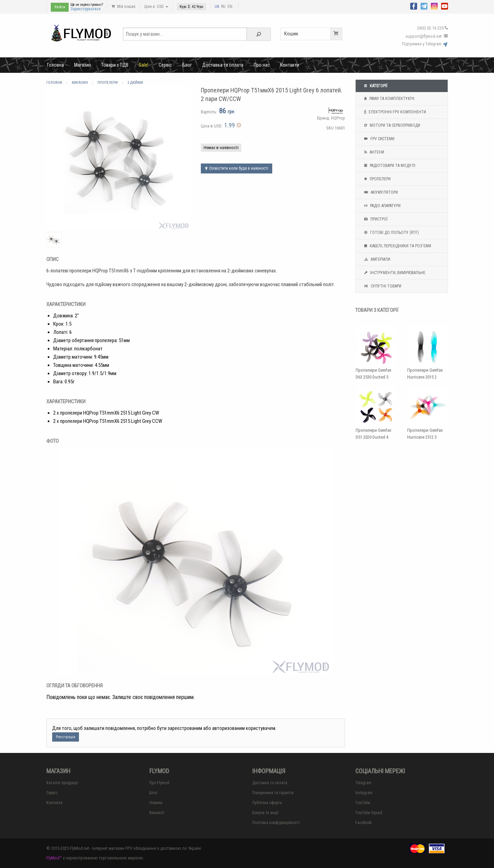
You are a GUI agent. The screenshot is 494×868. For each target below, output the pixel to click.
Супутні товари (382, 286)
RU (223, 7)
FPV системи (378, 139)
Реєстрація (66, 737)
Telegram (363, 783)
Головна (55, 65)
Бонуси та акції (265, 813)
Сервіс (165, 65)
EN (230, 7)
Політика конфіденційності (276, 823)
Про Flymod (159, 783)
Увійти (60, 7)
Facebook (364, 823)
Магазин (83, 65)
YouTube (363, 803)
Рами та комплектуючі (388, 99)
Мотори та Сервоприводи (391, 125)
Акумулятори (380, 192)
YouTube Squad (369, 813)
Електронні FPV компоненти (394, 112)
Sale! (143, 65)
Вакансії (157, 813)
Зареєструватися (85, 9)
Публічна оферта (267, 803)
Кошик (313, 34)
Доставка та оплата (223, 65)
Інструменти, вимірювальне (394, 273)
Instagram (364, 793)
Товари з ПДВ (115, 65)
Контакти (290, 65)
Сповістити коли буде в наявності (236, 168)
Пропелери (377, 179)
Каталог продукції (62, 783)
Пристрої (375, 219)
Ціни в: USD (156, 7)
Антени (373, 152)
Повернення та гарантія (273, 793)
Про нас (262, 65)
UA (217, 7)
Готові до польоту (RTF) (391, 233)
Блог (187, 65)
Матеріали (376, 259)
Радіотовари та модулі (389, 166)
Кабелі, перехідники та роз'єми (397, 246)
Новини (156, 803)
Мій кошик (124, 7)
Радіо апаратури (382, 206)
